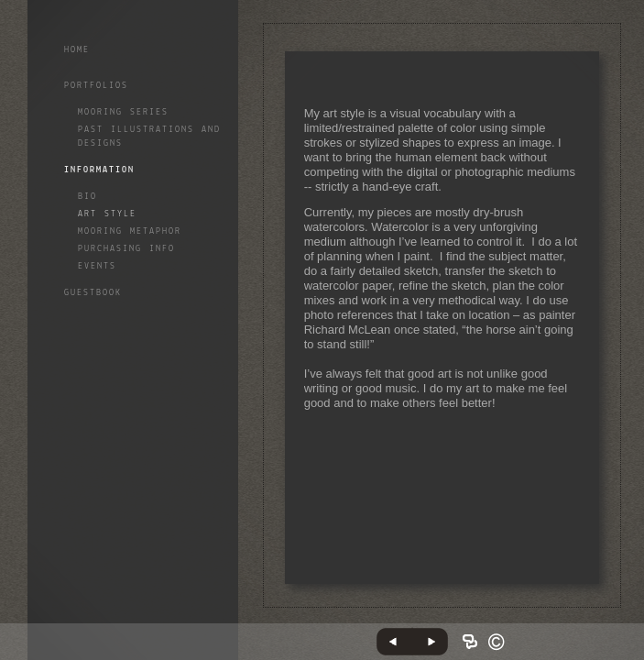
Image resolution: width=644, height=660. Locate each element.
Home (77, 50)
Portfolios (96, 86)
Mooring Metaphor (130, 231)
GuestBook (93, 293)
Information (99, 170)
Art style (107, 214)
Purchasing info (126, 249)
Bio (87, 197)
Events (97, 266)
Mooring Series (123, 112)
